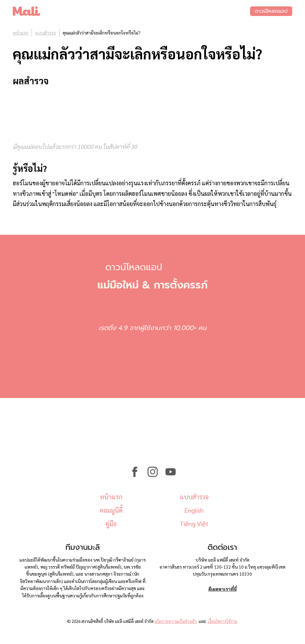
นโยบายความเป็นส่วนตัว (176, 621)
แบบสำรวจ (46, 33)
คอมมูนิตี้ (111, 510)
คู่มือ (111, 524)
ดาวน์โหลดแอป (271, 11)
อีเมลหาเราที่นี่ (222, 589)
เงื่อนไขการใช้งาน (223, 621)
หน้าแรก (21, 33)
